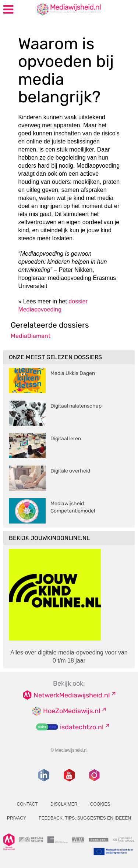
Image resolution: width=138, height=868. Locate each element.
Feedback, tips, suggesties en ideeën (85, 818)
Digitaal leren (66, 439)
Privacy (17, 818)
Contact (27, 804)
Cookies (100, 804)
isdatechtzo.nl (82, 727)
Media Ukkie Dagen (73, 373)
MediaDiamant (31, 336)
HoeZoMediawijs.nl (72, 711)
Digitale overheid (70, 471)
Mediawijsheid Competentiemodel (73, 507)
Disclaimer (64, 804)
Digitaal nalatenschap (76, 406)
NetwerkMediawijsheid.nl (72, 695)
